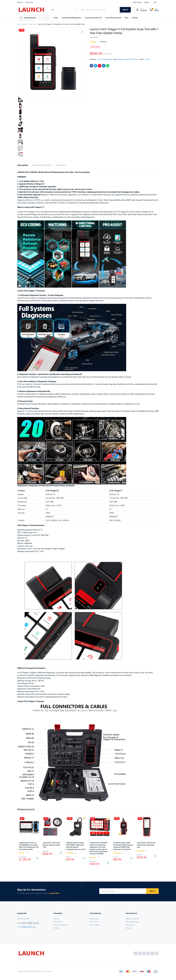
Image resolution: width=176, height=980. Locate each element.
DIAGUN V (120, 59)
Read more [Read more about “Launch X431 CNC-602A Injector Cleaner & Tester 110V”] (61, 853)
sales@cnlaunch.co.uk (28, 927)
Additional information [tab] (42, 165)
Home (56, 18)
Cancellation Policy (132, 922)
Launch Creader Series (29, 24)
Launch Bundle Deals (113, 18)
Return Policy (130, 925)
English (147, 2)
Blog (127, 18)
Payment (129, 928)
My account (29, 2)
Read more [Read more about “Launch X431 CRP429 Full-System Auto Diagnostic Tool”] (155, 856)
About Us (20, 2)
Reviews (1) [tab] (61, 165)
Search (125, 10)
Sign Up (152, 891)
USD (155, 2)
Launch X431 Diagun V (132, 59)
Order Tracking (137, 2)
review (103, 42)
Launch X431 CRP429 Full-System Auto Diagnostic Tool (146, 845)
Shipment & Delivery (133, 919)
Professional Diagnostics (71, 18)
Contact (135, 18)
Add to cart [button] (84, 858)
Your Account (94, 919)
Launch (147, 59)
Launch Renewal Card (93, 18)
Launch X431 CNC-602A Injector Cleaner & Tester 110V (51, 845)
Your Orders (94, 922)
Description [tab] (23, 165)
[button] (82, 32)
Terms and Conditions (61, 925)
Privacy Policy (58, 922)
